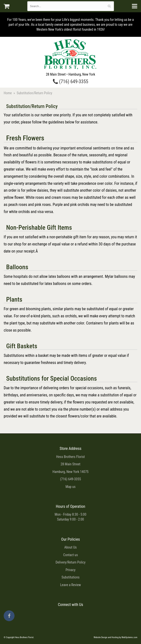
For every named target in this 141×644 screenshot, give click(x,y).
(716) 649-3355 (71, 82)
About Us (70, 547)
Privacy (70, 570)
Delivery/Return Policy (70, 562)
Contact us (71, 555)
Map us (70, 487)
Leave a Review (70, 585)
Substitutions (70, 577)
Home (8, 93)
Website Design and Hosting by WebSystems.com (116, 637)
